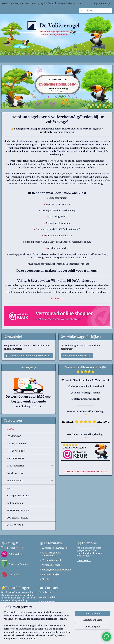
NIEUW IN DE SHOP (17, 444)
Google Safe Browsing (19, 564)
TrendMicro (14, 574)
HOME (10, 429)
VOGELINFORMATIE (17, 518)
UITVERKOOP (14, 436)
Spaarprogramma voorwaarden (52, 554)
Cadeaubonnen (15, 503)
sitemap (47, 639)
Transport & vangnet (18, 496)
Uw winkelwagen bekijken (77, 356)
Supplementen (30, 481)
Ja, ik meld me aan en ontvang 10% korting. (28, 356)
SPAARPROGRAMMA (18, 510)
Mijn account (103, 4)
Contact (61, 3)
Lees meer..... (84, 561)
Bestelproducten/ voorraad (15, 3)
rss (53, 639)
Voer (30, 488)
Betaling (47, 579)
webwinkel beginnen (65, 639)
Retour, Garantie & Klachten (57, 570)
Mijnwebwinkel (91, 639)
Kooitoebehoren (30, 466)
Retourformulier (51, 574)
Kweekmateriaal (30, 473)
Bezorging (38, 3)
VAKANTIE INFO (15, 525)
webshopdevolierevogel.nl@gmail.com (60, 615)
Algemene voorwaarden (55, 548)
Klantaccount (75, 3)
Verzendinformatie (52, 565)
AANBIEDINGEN (15, 458)
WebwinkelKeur (16, 554)
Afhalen (50, 3)
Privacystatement (52, 560)
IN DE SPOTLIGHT (16, 451)
